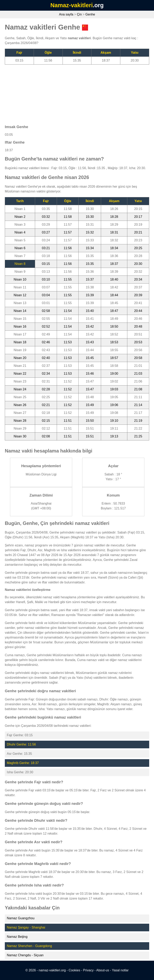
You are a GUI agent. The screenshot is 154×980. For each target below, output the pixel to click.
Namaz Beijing (17, 937)
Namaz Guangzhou (21, 918)
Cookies (74, 970)
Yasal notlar (120, 970)
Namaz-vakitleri (71, 5)
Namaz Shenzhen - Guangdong (29, 946)
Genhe (90, 14)
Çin (79, 14)
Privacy (88, 970)
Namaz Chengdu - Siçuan (25, 955)
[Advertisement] (77, 93)
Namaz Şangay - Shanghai (26, 927)
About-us (103, 970)
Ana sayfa (66, 14)
